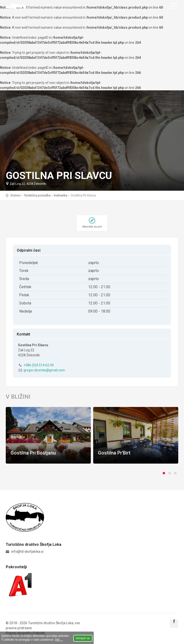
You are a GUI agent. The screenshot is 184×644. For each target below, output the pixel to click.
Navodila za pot (92, 227)
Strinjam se (83, 638)
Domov (16, 195)
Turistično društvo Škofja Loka (16, 6)
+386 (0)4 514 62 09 (39, 365)
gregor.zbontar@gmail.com (44, 370)
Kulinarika (61, 195)
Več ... (59, 640)
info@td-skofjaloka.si (27, 552)
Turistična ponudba (37, 195)
